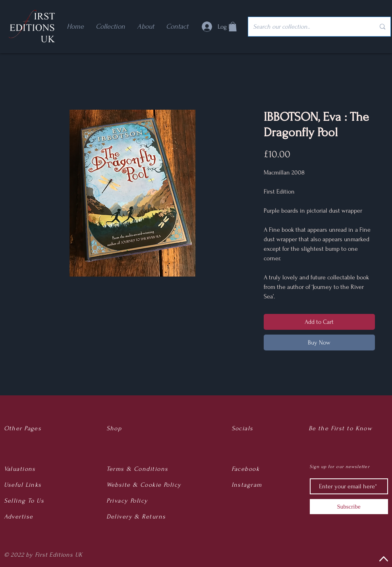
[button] (233, 27)
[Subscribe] (349, 507)
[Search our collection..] (308, 27)
